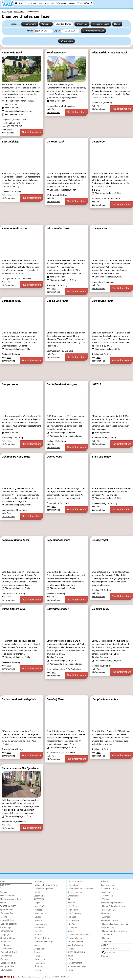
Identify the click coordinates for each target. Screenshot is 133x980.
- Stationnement (75, 963)
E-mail (10, 130)
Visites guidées (41, 949)
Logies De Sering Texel (15, 540)
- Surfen (37, 970)
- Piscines (38, 956)
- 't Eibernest (6, 945)
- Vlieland (105, 899)
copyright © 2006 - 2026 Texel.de (59, 977)
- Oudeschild (73, 921)
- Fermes (38, 935)
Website (10, 133)
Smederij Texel (55, 699)
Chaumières (82, 24)
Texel (21, 3)
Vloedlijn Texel (100, 609)
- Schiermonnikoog (110, 889)
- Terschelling (107, 896)
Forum (70, 970)
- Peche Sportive (75, 882)
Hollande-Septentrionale (112, 903)
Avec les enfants (7, 896)
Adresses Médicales (77, 966)
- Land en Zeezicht (8, 924)
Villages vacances (101, 24)
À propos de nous (109, 949)
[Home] (16, 3)
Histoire (71, 949)
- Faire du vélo (40, 960)
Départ (57, 31)
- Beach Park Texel (8, 952)
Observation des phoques (79, 935)
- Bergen (105, 913)
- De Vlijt (4, 917)
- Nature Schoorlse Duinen (113, 906)
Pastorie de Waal (12, 53)
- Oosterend (73, 928)
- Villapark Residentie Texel (46, 885)
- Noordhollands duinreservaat (115, 924)
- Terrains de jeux (41, 938)
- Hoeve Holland (7, 920)
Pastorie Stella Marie (14, 228)
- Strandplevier (6, 931)
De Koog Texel (55, 142)
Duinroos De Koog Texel (16, 457)
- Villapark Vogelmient (44, 889)
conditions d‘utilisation (22, 977)
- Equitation (73, 885)
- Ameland (106, 892)
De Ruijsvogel (100, 540)
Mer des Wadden (75, 945)
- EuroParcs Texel (8, 963)
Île (1, 889)
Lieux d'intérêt (40, 906)
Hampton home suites (105, 699)
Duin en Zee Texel (102, 301)
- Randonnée (39, 963)
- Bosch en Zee (7, 913)
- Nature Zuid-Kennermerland (114, 931)
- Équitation (39, 967)
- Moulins (38, 921)
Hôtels (117, 24)
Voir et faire (49, 3)
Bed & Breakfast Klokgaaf (62, 384)
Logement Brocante (58, 540)
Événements (61, 3)
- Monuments (40, 913)
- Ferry (70, 959)
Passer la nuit (30, 3)
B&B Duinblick (10, 142)
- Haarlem (106, 938)
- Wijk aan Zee (108, 928)
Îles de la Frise (108, 885)
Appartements (30, 24)
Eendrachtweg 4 (56, 53)
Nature (37, 945)
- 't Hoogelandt (7, 949)
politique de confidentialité (39, 977)
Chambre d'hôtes (63, 24)
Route (70, 956)
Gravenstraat (99, 228)
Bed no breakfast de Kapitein (19, 699)
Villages (71, 903)
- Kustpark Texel (7, 966)
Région (80, 3)
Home (3, 882)
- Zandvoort (106, 942)
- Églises (38, 917)
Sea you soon (10, 384)
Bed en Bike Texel (57, 301)
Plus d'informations (32, 132)
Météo (87, 3)
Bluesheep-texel (11, 301)
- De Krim (4, 959)
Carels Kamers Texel (14, 609)
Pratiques (71, 3)
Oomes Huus (54, 457)
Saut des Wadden (76, 942)
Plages (40, 3)
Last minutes (40, 896)
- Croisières (39, 931)
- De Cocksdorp (74, 913)
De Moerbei (99, 142)
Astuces (4, 892)
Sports (37, 952)
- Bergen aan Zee (109, 910)
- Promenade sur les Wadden (81, 889)
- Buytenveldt (6, 956)
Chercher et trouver (93, 31)
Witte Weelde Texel (58, 228)
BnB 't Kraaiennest (58, 609)
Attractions (39, 928)
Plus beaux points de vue (11, 899)
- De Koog (72, 917)
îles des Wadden (75, 938)
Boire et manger (75, 892)
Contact (105, 956)
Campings (46, 24)
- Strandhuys (6, 927)
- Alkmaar (106, 917)
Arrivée (30, 31)
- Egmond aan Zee (109, 921)
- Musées (38, 910)
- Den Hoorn (73, 910)
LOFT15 (96, 384)
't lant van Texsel (102, 457)
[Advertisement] (66, 217)
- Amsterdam (107, 935)
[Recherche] (92, 3)
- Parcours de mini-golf (44, 942)
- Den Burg (72, 906)
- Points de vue (40, 924)
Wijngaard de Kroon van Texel (109, 53)
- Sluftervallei (6, 970)
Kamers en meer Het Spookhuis (21, 768)
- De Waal (72, 924)
